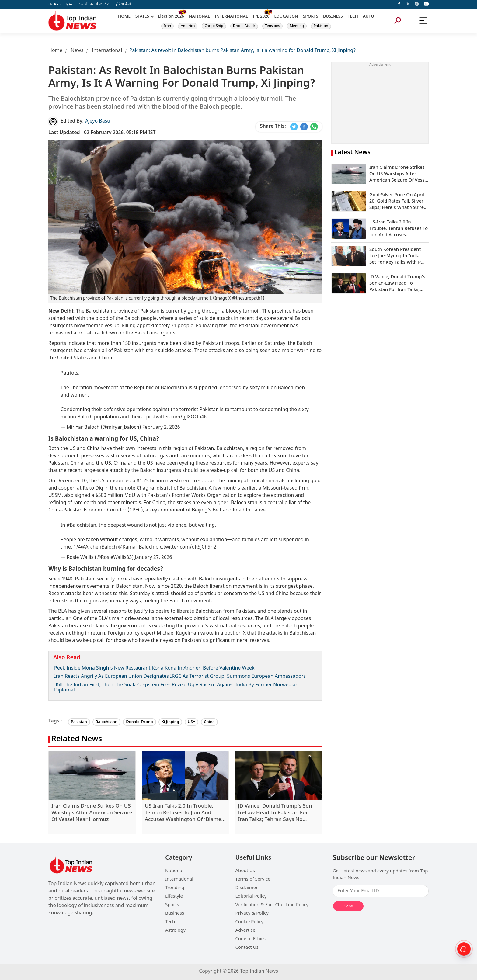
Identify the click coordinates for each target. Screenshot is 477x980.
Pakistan (321, 26)
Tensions (272, 26)
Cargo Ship (214, 26)
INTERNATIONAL (231, 17)
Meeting (297, 26)
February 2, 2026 (161, 428)
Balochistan (106, 722)
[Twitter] (408, 4)
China (209, 722)
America (188, 26)
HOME (124, 17)
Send (348, 906)
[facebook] (399, 4)
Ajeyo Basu (98, 121)
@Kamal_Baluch (136, 547)
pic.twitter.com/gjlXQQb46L (178, 417)
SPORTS (311, 17)
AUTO (369, 17)
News (77, 51)
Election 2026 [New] (171, 17)
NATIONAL (199, 17)
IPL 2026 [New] (261, 17)
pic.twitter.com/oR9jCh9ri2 (186, 547)
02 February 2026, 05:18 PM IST (102, 133)
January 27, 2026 (153, 558)
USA (191, 722)
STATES (142, 17)
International (107, 51)
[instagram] (417, 4)
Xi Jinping (170, 722)
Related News (77, 740)
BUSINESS (333, 17)
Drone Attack (244, 26)
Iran (167, 26)
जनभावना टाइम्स (61, 4)
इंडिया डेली (123, 4)
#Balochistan (81, 526)
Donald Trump (139, 722)
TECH (353, 17)
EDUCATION (286, 17)
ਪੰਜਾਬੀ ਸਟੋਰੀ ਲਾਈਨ (94, 4)
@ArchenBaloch (99, 547)
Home (55, 51)
